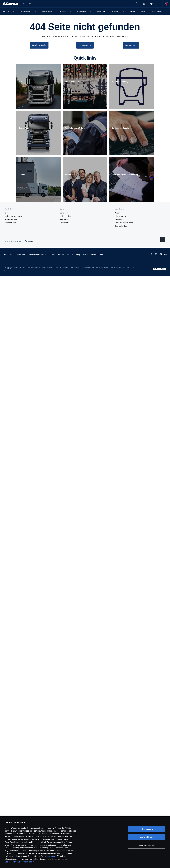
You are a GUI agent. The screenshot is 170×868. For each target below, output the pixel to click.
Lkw (7, 213)
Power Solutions (11, 219)
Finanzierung (65, 219)
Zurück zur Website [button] (39, 45)
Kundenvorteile (11, 223)
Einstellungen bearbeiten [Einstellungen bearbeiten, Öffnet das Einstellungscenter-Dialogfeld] (147, 845)
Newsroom (119, 219)
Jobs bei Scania (121, 216)
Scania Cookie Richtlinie (93, 254)
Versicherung (65, 223)
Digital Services (66, 216)
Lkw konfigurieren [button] (85, 45)
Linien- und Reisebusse (14, 216)
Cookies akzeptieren (147, 829)
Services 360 (65, 213)
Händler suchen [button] (131, 45)
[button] (159, 4)
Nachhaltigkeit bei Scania (124, 223)
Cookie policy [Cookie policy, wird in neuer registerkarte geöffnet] (28, 862)
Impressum (51, 856)
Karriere (118, 213)
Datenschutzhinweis (13, 862)
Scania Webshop (121, 226)
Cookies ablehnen (147, 837)
